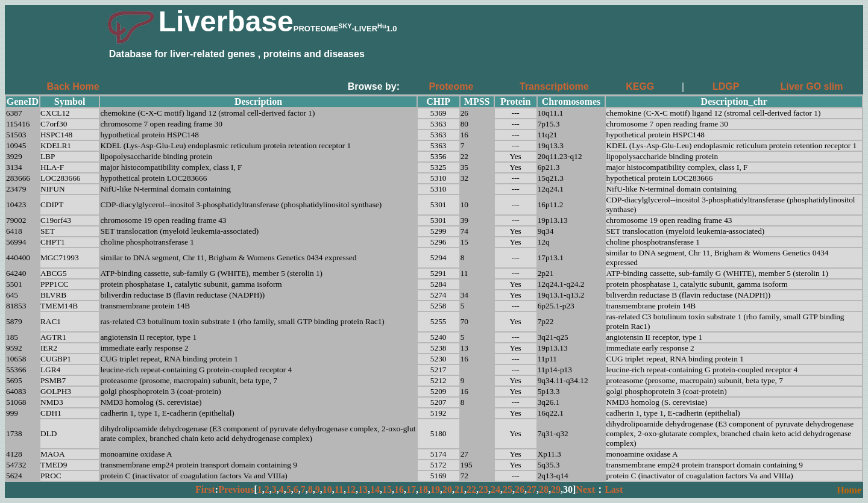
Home (849, 490)
